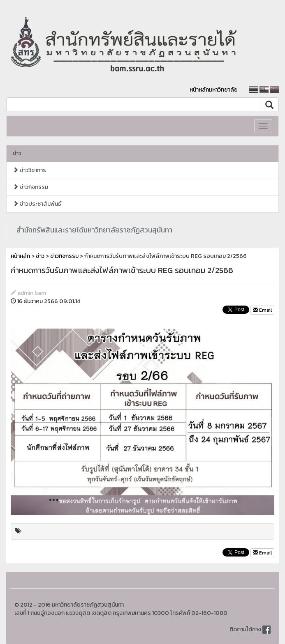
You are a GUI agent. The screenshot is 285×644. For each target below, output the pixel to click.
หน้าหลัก (20, 256)
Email (262, 310)
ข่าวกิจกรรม (30, 187)
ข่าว (17, 153)
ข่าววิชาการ (29, 170)
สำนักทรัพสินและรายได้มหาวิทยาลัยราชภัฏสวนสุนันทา (94, 230)
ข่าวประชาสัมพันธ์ (37, 204)
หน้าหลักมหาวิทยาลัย (214, 90)
